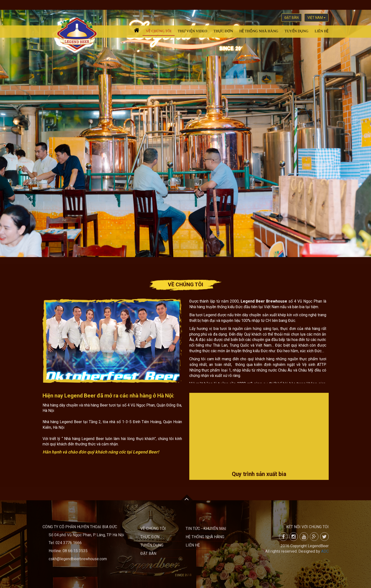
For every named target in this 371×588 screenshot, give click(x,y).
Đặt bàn (292, 18)
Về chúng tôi (158, 31)
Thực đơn (223, 31)
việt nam (316, 18)
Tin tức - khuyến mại (206, 531)
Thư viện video (192, 31)
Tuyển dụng (297, 31)
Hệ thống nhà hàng (259, 31)
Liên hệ (322, 31)
